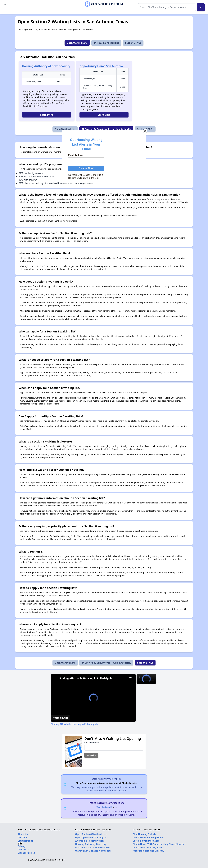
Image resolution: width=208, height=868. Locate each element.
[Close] (145, 131)
